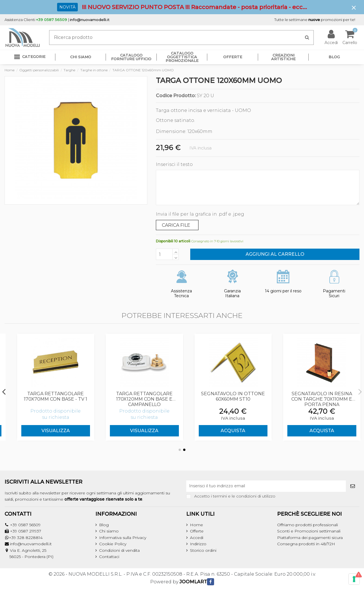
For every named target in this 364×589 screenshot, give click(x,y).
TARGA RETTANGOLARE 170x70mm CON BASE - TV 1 (138, 396)
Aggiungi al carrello (275, 254)
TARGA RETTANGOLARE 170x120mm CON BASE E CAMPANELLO (226, 399)
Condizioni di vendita (119, 550)
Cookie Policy (113, 544)
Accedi (197, 538)
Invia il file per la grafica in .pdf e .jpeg (200, 214)
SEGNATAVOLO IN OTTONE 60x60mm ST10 (315, 396)
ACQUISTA (315, 431)
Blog (104, 525)
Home (196, 525)
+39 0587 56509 (25, 525)
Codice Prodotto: (176, 96)
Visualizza (49, 431)
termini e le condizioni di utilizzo (244, 496)
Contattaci (109, 557)
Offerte (197, 531)
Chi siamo (109, 531)
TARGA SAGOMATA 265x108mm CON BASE (49, 396)
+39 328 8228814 (26, 538)
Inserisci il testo (174, 164)
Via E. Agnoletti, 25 (28, 550)
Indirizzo (198, 544)
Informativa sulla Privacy (123, 538)
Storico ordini (203, 550)
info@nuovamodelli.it (90, 20)
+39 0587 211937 (26, 531)
